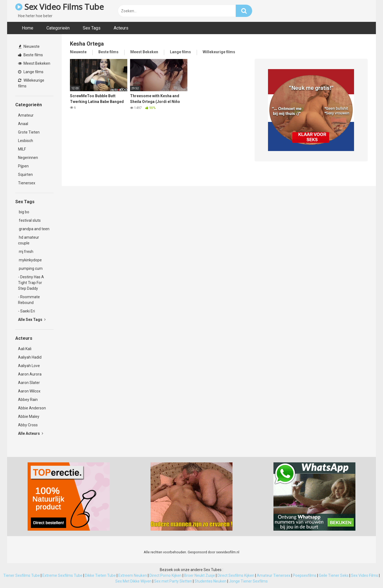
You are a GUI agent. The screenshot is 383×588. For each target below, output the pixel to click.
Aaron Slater (29, 383)
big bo (24, 212)
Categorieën (58, 28)
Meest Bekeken (34, 63)
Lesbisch (26, 141)
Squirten (25, 175)
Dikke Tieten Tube (100, 575)
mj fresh (26, 252)
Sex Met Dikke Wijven (133, 581)
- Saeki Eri (26, 311)
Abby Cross (28, 425)
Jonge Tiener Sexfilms (248, 581)
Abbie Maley (29, 416)
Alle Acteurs (31, 433)
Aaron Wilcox (29, 391)
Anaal (23, 124)
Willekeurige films (31, 83)
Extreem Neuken (133, 575)
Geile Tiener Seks (334, 575)
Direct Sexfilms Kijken (236, 575)
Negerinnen (28, 158)
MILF (22, 149)
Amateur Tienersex (274, 575)
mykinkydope (30, 260)
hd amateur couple (29, 240)
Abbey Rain (28, 400)
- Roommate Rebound (29, 300)
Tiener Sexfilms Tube (22, 575)
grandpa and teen (34, 229)
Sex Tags (92, 28)
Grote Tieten (29, 132)
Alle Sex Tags (32, 320)
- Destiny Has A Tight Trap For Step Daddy (31, 283)
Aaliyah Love (29, 366)
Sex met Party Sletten (173, 581)
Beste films (30, 55)
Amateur (26, 115)
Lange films (31, 72)
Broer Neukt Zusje (200, 575)
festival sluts (29, 220)
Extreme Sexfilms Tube (62, 575)
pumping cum (30, 268)
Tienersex (27, 183)
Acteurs (121, 28)
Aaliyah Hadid (30, 357)
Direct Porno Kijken (166, 575)
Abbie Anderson (32, 408)
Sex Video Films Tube (59, 7)
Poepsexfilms (305, 575)
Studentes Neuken (210, 581)
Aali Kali (25, 349)
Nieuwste (29, 46)
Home (28, 28)
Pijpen (23, 166)
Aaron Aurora (30, 374)
